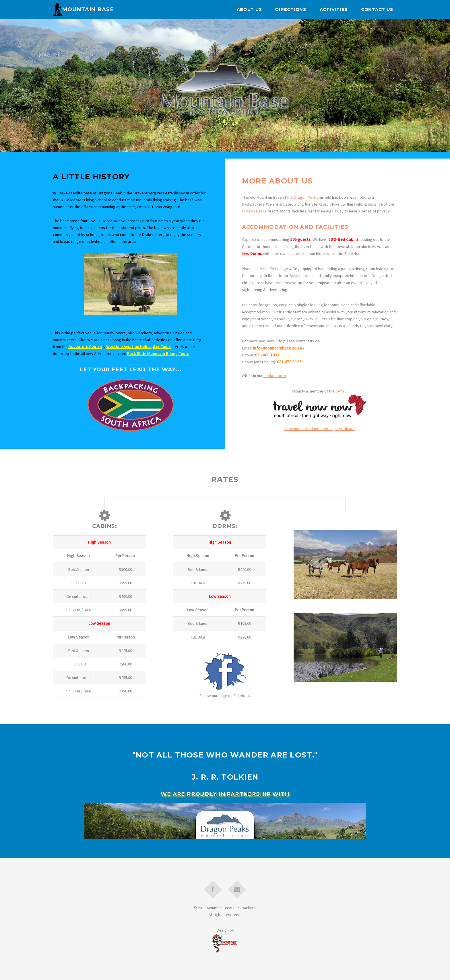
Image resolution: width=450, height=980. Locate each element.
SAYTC (341, 391)
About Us (249, 9)
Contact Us (377, 9)
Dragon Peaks (306, 197)
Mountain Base (83, 9)
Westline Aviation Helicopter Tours (138, 347)
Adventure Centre (85, 347)
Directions (291, 9)
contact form (275, 376)
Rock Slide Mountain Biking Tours (158, 354)
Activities (334, 9)
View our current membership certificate (320, 429)
